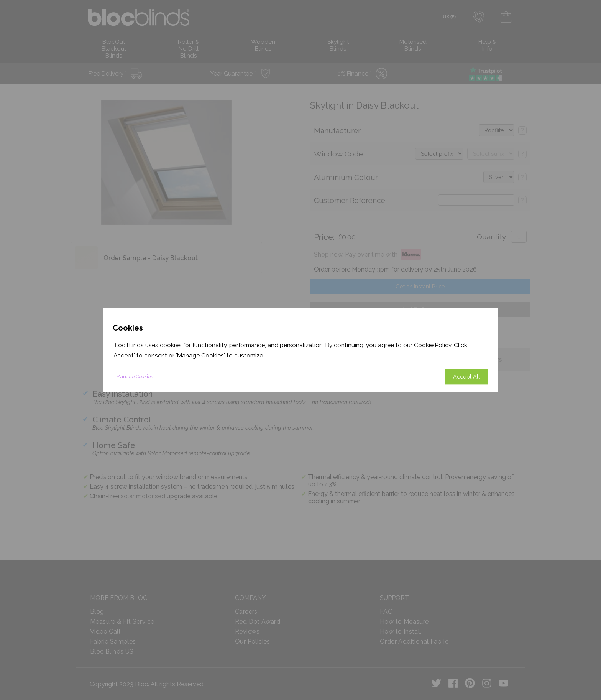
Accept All (466, 376)
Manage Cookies (135, 376)
